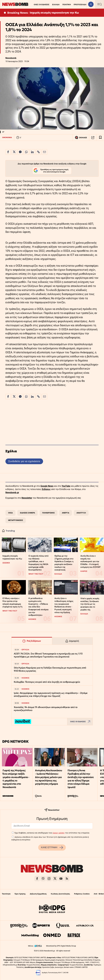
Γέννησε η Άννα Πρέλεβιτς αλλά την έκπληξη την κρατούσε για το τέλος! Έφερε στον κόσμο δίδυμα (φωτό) (81, 779)
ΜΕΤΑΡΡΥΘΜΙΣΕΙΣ (16, 520)
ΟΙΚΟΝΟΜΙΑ (7, 137)
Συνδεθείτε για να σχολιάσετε (24, 461)
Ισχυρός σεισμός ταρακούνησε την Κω (54, 13)
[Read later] (100, 138)
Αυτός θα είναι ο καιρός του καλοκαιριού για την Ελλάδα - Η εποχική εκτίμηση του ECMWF (90, 561)
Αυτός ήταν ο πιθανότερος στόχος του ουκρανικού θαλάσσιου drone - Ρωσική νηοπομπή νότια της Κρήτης (64, 605)
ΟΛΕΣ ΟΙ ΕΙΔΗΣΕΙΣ (42, 5)
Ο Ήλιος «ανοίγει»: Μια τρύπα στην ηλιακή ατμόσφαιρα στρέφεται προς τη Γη (12, 602)
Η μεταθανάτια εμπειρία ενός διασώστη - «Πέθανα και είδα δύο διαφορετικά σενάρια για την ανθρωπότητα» (38, 607)
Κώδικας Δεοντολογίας (60, 894)
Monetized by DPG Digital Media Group (61, 946)
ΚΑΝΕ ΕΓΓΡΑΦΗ (52, 847)
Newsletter (27, 498)
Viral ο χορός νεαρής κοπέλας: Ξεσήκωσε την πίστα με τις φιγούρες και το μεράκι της (90, 604)
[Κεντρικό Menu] (100, 4)
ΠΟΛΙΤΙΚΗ (67, 5)
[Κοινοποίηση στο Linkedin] (32, 152)
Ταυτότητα (6, 894)
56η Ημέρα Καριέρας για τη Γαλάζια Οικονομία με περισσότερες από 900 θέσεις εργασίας (50, 669)
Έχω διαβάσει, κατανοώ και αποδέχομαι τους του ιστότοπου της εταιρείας (52, 833)
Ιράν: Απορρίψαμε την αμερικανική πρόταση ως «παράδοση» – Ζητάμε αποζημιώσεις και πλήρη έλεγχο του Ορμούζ (51, 695)
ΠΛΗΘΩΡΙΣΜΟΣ (48, 513)
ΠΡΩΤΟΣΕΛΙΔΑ (80, 5)
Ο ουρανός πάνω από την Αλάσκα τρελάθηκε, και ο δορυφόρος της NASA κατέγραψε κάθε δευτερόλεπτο (38, 563)
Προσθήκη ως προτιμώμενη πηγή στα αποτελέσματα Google (51, 171)
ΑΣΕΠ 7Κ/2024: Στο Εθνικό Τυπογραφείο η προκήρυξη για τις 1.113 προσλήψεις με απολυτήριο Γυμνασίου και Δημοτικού (48, 655)
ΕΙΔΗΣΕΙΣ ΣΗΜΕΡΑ (27, 513)
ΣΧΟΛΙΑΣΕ (81, 138)
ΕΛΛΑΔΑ (56, 5)
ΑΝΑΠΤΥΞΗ (81, 513)
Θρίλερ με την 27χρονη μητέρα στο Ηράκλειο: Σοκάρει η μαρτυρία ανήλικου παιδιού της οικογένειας (64, 563)
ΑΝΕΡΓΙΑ (66, 513)
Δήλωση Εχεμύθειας (38, 894)
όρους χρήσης (59, 833)
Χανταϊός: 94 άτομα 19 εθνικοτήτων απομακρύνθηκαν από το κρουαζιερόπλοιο (46, 709)
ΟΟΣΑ (10, 513)
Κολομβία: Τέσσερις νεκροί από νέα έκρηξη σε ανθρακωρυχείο (47, 682)
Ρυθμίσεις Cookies (82, 894)
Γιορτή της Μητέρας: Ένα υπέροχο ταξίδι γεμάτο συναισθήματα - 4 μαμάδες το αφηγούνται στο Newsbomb (16, 779)
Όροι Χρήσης (20, 894)
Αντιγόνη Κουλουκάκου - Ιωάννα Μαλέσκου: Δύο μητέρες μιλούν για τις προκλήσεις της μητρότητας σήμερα (49, 777)
